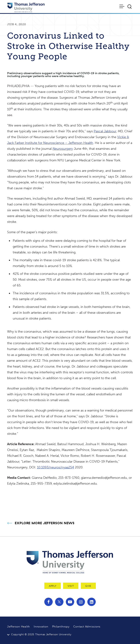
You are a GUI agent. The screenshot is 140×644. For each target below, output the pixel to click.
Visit (71, 586)
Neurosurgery (63, 149)
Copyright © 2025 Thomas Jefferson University (41, 634)
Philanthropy (61, 627)
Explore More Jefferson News (45, 523)
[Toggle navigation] (122, 6)
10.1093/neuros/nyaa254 (56, 467)
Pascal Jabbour (105, 131)
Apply (52, 586)
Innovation (41, 627)
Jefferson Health (19, 627)
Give (88, 586)
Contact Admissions (87, 627)
